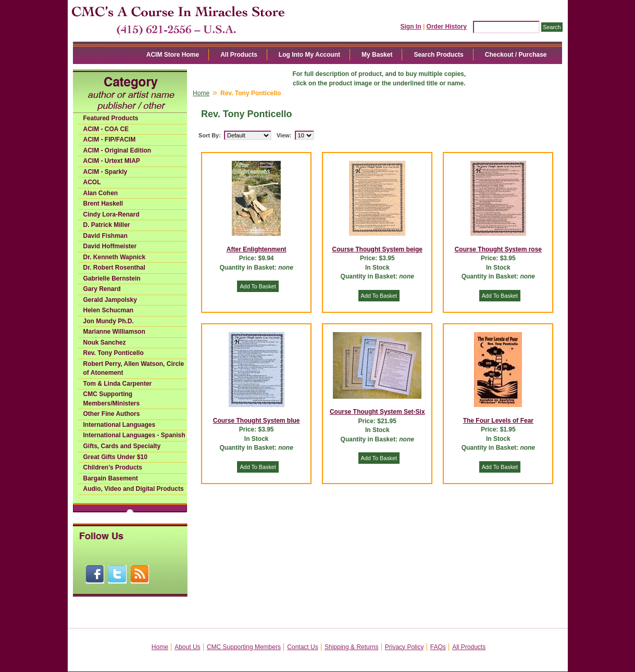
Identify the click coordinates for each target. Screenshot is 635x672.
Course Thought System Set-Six (377, 412)
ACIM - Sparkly (105, 172)
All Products (239, 55)
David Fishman (105, 236)
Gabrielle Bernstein (112, 278)
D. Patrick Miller (107, 225)
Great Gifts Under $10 (115, 457)
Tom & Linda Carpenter (118, 384)
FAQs (438, 647)
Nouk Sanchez (105, 343)
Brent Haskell (103, 204)
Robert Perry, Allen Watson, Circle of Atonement (134, 369)
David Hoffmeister (110, 246)
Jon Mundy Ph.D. (109, 321)
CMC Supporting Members (244, 647)
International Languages (120, 425)
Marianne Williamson (114, 332)
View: (284, 135)
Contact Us (302, 647)
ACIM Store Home (173, 55)
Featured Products (111, 118)
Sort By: (210, 135)
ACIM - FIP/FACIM (110, 140)
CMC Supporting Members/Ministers (112, 399)
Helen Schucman (109, 310)
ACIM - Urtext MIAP (112, 161)
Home (201, 93)
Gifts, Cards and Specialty (122, 446)
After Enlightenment (257, 249)
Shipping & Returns (351, 647)
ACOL (92, 182)
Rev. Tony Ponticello (114, 353)
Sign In (411, 27)
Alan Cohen (101, 193)
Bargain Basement (111, 478)
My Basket (377, 55)
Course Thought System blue (257, 421)
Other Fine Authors (112, 414)
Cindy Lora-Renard (111, 214)
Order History (447, 27)
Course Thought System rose (498, 249)
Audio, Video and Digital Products (134, 489)
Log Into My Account (309, 55)
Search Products (438, 55)
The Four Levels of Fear (498, 421)
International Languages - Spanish (134, 435)
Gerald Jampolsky (110, 300)
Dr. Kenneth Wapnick (115, 257)
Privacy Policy (404, 647)
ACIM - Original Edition (117, 150)
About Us (187, 647)
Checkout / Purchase (516, 55)
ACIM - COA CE (106, 129)
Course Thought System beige (377, 249)
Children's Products (113, 467)
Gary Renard (102, 289)
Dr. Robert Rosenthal (114, 268)
